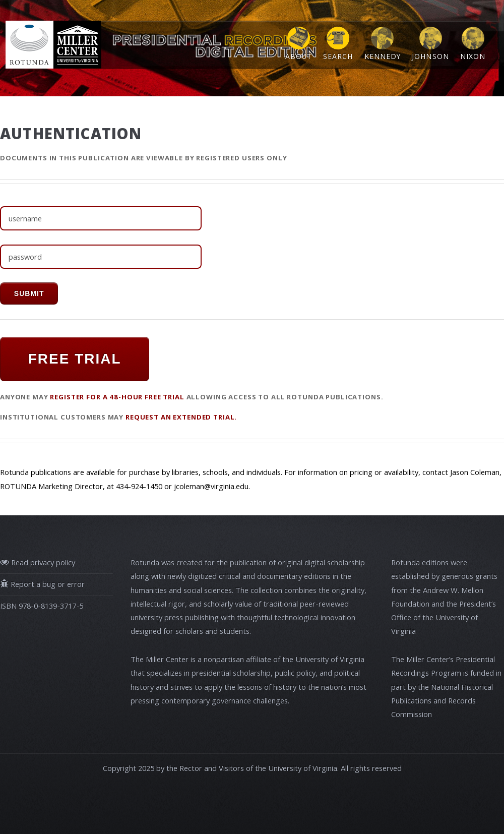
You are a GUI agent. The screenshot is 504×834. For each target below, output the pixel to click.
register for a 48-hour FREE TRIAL (117, 397)
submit (29, 293)
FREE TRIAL (75, 359)
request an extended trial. (181, 417)
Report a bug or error (47, 584)
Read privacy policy (42, 562)
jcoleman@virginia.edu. (212, 486)
